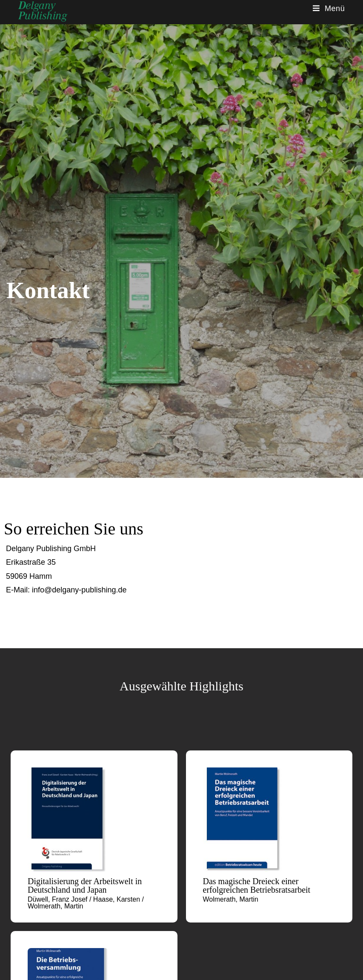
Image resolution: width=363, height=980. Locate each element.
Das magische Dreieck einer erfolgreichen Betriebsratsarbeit (257, 885)
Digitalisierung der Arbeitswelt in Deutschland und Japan (85, 885)
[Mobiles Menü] (329, 9)
